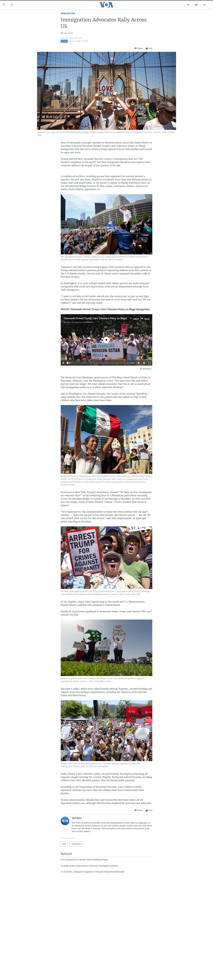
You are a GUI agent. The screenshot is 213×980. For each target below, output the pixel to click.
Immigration (68, 14)
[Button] (138, 48)
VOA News (68, 33)
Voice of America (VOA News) (80, 322)
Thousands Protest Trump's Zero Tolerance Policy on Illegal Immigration (102, 319)
